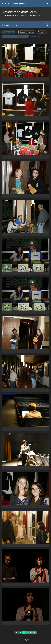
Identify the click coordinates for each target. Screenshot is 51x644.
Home (3, 25)
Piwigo (30, 640)
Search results (12, 25)
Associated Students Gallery (13, 3)
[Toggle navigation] (47, 4)
